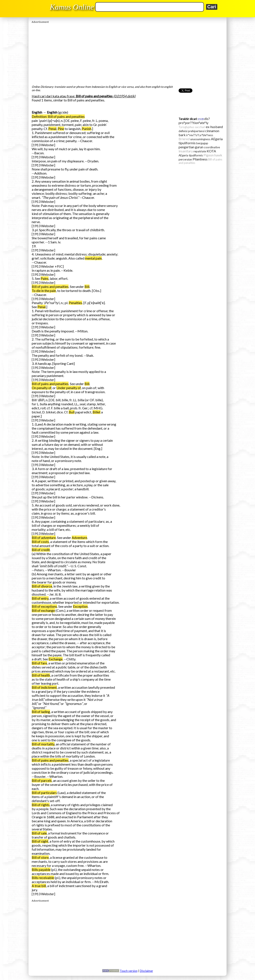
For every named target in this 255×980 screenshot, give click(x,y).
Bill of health (41, 675)
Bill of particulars (44, 793)
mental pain (93, 258)
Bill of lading (41, 712)
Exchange (56, 659)
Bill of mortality (43, 744)
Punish (87, 129)
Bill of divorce (42, 586)
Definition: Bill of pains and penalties (58, 116)
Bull (72, 412)
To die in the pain (44, 291)
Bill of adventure (44, 538)
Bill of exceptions (44, 606)
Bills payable (41, 870)
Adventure (79, 538)
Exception (80, 606)
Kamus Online (72, 7)
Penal (52, 129)
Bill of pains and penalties (50, 286)
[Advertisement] (127, 53)
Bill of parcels (42, 780)
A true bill (39, 886)
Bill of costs (40, 542)
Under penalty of (69, 388)
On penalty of (42, 388)
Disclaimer (146, 971)
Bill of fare (39, 663)
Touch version (129, 971)
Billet (97, 412)
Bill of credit (41, 550)
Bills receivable (43, 878)
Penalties (75, 303)
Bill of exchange (43, 610)
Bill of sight (40, 841)
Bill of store (40, 857)
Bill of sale (39, 833)
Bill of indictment (44, 687)
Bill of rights (41, 805)
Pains (45, 278)
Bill (87, 286)
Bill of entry (40, 598)
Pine (61, 129)
